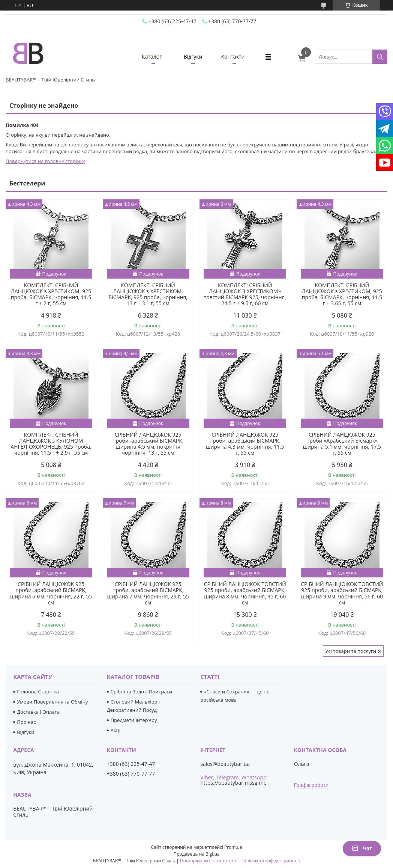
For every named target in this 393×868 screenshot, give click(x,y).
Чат (362, 848)
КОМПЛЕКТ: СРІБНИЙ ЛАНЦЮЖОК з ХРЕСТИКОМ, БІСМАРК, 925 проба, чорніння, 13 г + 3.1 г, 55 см (148, 294)
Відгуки (193, 57)
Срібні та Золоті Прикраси (141, 692)
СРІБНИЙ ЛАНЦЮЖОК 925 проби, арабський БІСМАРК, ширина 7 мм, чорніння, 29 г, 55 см (148, 593)
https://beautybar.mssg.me (233, 783)
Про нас (26, 722)
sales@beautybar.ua (225, 764)
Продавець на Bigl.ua (196, 854)
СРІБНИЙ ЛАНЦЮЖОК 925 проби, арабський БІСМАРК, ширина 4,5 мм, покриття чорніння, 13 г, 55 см (148, 444)
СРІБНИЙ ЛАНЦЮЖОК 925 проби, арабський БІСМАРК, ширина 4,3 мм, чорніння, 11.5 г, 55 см (245, 444)
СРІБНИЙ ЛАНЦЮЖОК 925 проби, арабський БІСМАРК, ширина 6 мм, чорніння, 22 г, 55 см (51, 593)
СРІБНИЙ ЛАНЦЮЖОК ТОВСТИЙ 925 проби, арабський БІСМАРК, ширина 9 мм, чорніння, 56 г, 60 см (342, 593)
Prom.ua (233, 847)
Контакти (233, 57)
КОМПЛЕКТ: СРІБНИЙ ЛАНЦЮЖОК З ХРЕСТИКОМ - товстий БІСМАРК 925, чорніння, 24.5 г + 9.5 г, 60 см (245, 294)
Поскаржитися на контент (208, 861)
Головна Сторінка (38, 692)
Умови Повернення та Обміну (52, 702)
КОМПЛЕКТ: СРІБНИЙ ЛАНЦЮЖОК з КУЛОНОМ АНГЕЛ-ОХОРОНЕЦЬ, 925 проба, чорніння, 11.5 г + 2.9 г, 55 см (51, 444)
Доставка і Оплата (38, 712)
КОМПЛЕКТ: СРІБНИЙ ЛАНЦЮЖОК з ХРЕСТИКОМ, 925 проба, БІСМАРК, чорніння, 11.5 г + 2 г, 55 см (51, 294)
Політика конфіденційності (271, 861)
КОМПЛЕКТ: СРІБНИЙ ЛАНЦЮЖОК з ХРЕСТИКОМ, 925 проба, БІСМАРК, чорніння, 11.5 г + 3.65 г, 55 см (342, 294)
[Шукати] (380, 57)
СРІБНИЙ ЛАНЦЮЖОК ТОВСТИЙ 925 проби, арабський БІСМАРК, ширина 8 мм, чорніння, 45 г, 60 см (245, 593)
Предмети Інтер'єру (134, 720)
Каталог (152, 57)
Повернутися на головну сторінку (45, 161)
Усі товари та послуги (351, 651)
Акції (116, 730)
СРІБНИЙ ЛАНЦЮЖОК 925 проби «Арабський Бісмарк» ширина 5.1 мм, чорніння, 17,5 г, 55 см (342, 444)
